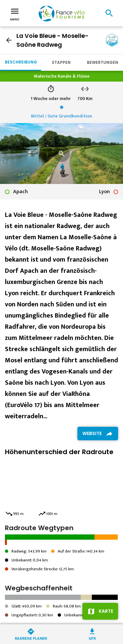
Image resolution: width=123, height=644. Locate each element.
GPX (92, 638)
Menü (15, 14)
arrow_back (9, 40)
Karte (106, 611)
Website (92, 433)
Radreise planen (31, 638)
